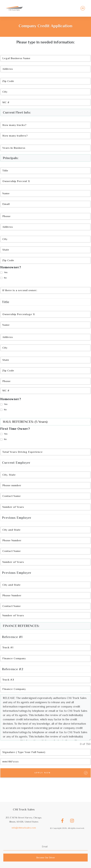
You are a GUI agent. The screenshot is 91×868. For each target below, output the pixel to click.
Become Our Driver (46, 858)
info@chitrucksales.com (24, 828)
